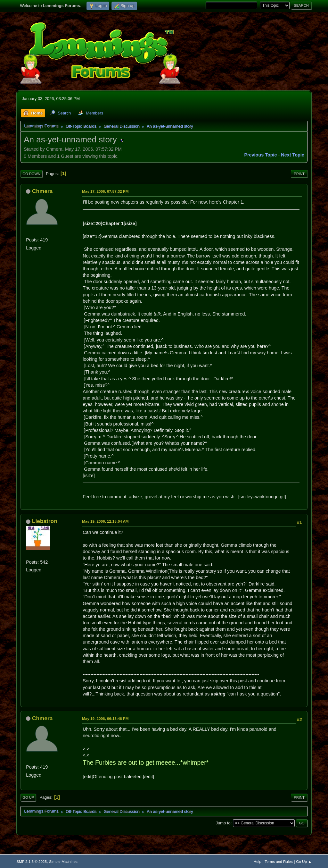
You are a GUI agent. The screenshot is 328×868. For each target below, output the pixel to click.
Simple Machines (63, 861)
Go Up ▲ (304, 861)
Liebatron (45, 521)
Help (258, 861)
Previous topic (260, 155)
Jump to (223, 823)
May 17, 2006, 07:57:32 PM (105, 191)
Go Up (28, 797)
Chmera (42, 191)
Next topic (293, 155)
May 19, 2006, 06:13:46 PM (105, 718)
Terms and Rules (279, 861)
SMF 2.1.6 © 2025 (32, 861)
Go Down (31, 174)
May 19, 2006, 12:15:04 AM (105, 521)
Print (299, 174)
